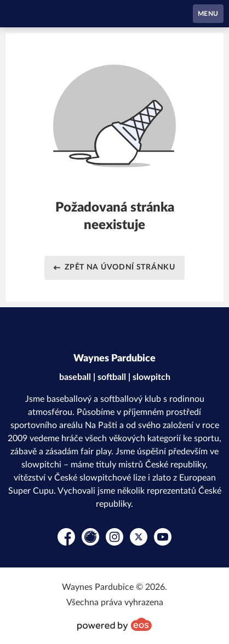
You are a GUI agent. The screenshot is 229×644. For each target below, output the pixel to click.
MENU (208, 14)
